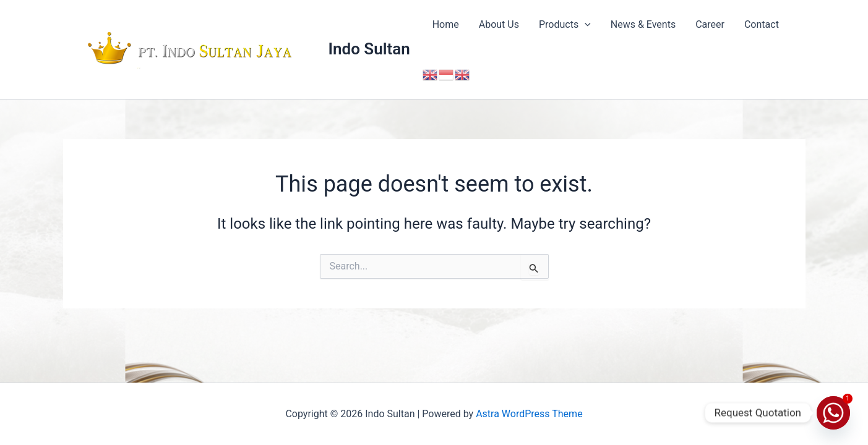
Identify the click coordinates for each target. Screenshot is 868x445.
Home (446, 24)
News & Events (643, 24)
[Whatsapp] (833, 413)
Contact (762, 24)
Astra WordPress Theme (529, 414)
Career (710, 24)
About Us (499, 24)
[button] (585, 25)
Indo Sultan (369, 49)
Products (565, 25)
